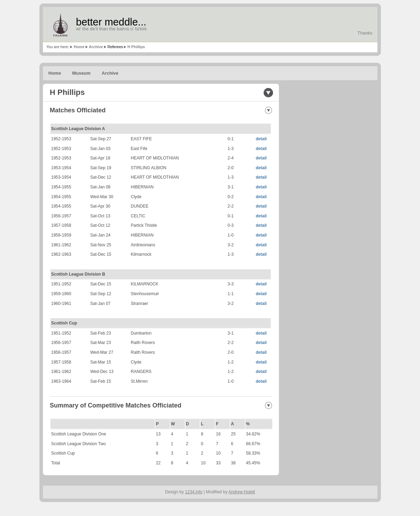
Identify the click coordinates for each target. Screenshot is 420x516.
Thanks (365, 33)
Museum (82, 73)
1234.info (194, 492)
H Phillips (136, 47)
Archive (96, 47)
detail (261, 139)
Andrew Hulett (242, 492)
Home (79, 47)
